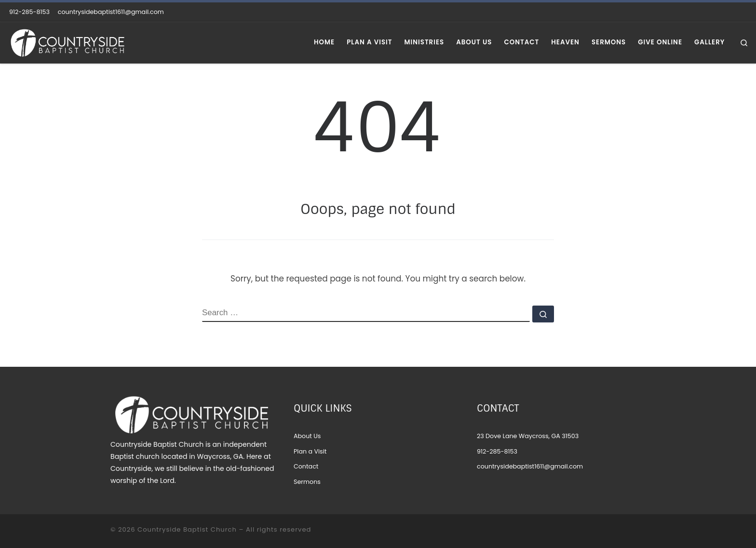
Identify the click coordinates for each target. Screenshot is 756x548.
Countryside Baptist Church (187, 529)
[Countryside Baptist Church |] (67, 41)
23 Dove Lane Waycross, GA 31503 (528, 436)
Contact (306, 466)
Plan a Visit (310, 451)
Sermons (307, 482)
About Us (307, 436)
